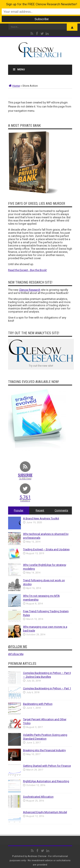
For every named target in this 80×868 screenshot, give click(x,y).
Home (14, 86)
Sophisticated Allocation (38, 797)
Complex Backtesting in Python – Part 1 (47, 688)
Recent (40, 510)
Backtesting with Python (38, 704)
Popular (19, 510)
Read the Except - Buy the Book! (28, 270)
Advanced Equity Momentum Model (45, 812)
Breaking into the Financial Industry (44, 750)
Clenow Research (30, 290)
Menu (19, 70)
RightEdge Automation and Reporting (46, 781)
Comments (61, 510)
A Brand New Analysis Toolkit (41, 518)
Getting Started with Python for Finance (47, 766)
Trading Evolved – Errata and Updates (46, 549)
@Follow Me (18, 647)
